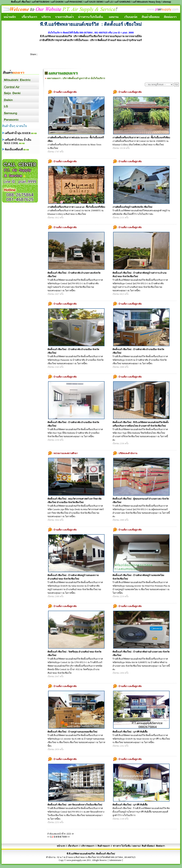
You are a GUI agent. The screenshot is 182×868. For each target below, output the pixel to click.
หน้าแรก (61, 846)
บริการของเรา (88, 846)
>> (68, 837)
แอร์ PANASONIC (74, 2)
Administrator (115, 860)
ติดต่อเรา (160, 846)
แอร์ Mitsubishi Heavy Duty (147, 2)
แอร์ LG (109, 2)
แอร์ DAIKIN (57, 2)
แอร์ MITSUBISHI (40, 2)
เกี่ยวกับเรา (73, 846)
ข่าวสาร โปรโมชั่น (121, 846)
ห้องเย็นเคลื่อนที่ (14, 150)
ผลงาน (136, 846)
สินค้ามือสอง (148, 846)
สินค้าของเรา (104, 846)
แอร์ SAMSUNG (123, 2)
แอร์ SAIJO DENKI (94, 2)
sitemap (167, 2)
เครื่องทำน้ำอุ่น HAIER (18, 133)
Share (33, 54)
